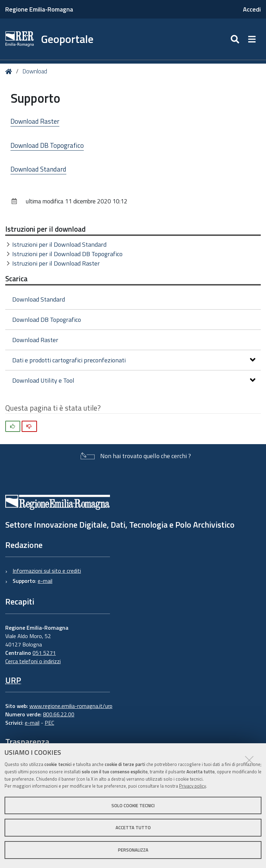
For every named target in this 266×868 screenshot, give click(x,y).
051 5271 (44, 653)
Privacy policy (193, 786)
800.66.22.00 (59, 714)
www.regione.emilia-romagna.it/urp (71, 706)
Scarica (16, 279)
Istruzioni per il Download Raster (56, 263)
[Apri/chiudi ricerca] (236, 39)
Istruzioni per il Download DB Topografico (67, 254)
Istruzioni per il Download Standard (59, 244)
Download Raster (35, 121)
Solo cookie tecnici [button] (133, 805)
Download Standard (38, 169)
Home (10, 71)
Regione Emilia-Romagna (39, 9)
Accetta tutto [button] (133, 827)
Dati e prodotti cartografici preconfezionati (134, 360)
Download (35, 71)
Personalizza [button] (133, 850)
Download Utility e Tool (134, 380)
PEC (49, 723)
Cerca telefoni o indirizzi (33, 661)
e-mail (45, 581)
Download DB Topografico (47, 145)
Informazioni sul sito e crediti (47, 571)
